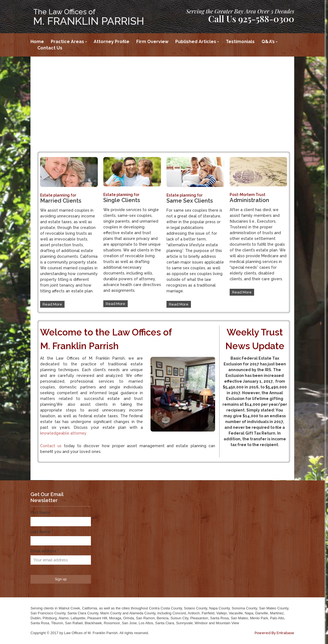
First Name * (42, 513)
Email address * (45, 551)
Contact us (51, 446)
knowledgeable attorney (63, 433)
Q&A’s (268, 42)
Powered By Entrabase (274, 633)
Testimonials (240, 42)
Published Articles (196, 42)
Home (37, 42)
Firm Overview (152, 42)
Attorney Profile (112, 42)
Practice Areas (67, 42)
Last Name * (42, 532)
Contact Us (50, 48)
